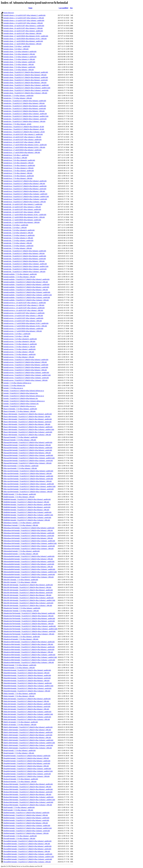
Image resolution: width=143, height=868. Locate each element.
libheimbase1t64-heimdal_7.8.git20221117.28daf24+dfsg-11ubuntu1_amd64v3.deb (30, 543)
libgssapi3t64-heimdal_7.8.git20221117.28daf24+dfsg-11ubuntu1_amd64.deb (28, 455)
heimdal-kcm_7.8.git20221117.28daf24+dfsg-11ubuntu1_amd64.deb (25, 194)
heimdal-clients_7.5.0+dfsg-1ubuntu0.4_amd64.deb (20, 52)
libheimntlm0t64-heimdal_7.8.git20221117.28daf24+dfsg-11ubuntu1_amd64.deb (29, 569)
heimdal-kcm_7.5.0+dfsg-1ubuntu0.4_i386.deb (18, 163)
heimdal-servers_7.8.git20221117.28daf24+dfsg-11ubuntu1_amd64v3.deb (27, 375)
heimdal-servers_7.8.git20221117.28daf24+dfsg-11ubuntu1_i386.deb (26, 380)
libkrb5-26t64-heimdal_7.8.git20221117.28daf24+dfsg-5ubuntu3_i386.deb (27, 730)
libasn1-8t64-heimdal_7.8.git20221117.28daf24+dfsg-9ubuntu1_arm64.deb (27, 422)
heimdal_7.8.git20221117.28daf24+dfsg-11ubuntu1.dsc (21, 404)
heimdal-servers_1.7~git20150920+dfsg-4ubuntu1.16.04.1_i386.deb (25, 326)
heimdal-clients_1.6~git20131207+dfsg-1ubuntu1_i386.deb (22, 33)
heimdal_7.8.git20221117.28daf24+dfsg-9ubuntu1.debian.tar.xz (24, 396)
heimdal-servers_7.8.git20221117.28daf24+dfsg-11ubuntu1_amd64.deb (26, 373)
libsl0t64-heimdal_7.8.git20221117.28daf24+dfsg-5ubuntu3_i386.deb (26, 815)
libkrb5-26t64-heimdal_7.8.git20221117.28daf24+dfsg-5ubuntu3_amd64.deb (28, 727)
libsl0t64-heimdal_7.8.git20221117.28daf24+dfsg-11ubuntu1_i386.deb (26, 833)
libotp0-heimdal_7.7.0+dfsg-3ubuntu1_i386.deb (19, 753)
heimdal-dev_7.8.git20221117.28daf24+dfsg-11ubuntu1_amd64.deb (25, 114)
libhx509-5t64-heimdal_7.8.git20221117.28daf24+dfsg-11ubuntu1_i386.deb (28, 605)
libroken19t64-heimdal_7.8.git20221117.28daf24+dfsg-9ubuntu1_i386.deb (27, 794)
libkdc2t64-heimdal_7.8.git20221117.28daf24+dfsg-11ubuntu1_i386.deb (27, 719)
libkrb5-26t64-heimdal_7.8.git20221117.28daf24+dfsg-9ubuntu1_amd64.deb (28, 732)
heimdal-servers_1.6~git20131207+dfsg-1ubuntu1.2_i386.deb (23, 316)
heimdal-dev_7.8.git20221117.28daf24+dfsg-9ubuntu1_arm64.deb (25, 108)
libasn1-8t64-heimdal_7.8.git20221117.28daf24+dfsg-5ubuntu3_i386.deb (27, 417)
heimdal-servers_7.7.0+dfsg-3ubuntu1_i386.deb (19, 357)
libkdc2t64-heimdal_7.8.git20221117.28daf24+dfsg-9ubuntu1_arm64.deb (27, 706)
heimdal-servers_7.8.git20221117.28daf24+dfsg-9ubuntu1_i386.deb (25, 370)
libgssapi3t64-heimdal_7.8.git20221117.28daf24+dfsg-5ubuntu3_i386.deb (27, 445)
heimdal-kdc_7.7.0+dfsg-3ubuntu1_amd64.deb (18, 246)
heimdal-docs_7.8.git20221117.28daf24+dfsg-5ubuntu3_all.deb (24, 127)
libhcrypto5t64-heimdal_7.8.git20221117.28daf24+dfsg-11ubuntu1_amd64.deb (29, 484)
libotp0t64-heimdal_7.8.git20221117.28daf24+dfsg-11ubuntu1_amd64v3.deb (28, 771)
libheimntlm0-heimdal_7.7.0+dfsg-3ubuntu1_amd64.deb (22, 551)
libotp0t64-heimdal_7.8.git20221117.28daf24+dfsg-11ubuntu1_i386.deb (27, 776)
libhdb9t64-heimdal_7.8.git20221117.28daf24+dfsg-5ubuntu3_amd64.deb (27, 499)
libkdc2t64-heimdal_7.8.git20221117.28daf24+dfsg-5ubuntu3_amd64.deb (27, 699)
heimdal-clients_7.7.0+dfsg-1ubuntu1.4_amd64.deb (20, 57)
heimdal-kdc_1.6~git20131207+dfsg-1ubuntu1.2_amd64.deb (23, 204)
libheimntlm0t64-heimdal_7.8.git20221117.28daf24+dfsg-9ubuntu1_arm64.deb (29, 564)
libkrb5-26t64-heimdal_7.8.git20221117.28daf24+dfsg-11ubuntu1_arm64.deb (28, 745)
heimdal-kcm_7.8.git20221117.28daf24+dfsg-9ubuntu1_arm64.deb (25, 189)
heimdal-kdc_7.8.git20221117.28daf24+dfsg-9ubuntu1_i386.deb (24, 261)
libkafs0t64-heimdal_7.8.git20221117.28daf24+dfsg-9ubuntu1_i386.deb (26, 681)
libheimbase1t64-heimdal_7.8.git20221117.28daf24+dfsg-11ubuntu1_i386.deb (29, 549)
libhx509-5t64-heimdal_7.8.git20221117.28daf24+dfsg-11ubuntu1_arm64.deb (28, 603)
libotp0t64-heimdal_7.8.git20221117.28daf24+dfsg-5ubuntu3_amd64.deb (27, 756)
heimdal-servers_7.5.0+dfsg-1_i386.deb (16, 336)
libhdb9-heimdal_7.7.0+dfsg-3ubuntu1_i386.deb (19, 497)
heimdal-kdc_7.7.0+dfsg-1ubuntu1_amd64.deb (18, 240)
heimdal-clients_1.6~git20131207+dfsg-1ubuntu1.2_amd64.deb (24, 26)
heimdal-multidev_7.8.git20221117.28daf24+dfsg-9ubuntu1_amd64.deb (26, 285)
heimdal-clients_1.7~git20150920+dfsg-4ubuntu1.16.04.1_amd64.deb (26, 36)
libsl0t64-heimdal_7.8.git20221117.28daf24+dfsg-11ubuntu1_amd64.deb (27, 826)
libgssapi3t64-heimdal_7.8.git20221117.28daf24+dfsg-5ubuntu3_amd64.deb (28, 442)
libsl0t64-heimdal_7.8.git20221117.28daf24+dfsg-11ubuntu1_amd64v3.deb (28, 828)
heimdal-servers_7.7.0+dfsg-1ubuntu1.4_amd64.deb (20, 344)
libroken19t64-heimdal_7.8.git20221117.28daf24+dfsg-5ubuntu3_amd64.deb (28, 784)
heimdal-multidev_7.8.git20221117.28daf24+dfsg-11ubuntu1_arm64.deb (27, 297)
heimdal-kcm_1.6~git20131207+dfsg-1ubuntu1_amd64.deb (22, 140)
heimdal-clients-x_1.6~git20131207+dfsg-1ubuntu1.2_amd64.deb (24, 15)
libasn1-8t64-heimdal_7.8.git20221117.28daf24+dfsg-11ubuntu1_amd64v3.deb (29, 429)
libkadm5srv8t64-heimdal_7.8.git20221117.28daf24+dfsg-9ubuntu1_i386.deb (28, 652)
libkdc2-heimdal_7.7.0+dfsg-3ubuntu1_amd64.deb (20, 694)
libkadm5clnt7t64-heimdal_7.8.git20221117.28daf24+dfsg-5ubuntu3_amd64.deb (29, 613)
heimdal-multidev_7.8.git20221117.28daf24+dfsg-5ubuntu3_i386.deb (26, 282)
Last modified (64, 8)
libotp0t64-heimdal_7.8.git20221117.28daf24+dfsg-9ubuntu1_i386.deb (26, 766)
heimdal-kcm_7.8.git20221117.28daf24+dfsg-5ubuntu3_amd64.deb (25, 181)
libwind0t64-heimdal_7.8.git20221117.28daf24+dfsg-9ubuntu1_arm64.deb (27, 849)
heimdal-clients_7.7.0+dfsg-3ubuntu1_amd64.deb (19, 67)
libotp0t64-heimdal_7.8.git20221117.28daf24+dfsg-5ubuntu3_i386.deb (26, 758)
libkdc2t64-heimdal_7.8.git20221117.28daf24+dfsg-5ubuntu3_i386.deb (26, 701)
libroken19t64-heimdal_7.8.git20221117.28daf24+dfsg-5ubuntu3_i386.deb (27, 787)
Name (30, 8)
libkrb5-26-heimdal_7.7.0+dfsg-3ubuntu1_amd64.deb (21, 722)
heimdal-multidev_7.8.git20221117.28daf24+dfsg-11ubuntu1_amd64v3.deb (28, 295)
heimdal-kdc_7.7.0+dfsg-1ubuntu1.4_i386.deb (18, 238)
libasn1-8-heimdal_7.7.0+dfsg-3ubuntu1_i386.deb (19, 411)
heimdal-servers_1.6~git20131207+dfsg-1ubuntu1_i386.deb (23, 321)
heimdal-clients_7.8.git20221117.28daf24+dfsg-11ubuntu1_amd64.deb (26, 85)
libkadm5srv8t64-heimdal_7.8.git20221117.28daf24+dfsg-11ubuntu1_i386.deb (29, 662)
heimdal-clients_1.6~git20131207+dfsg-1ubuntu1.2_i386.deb (23, 28)
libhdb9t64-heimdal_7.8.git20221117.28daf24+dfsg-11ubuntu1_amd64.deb (27, 512)
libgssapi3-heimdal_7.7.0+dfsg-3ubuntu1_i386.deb (20, 440)
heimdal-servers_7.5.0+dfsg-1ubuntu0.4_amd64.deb (20, 339)
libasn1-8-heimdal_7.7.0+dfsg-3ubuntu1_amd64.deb (20, 409)
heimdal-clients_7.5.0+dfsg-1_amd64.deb (17, 46)
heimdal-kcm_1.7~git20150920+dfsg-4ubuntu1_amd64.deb (22, 150)
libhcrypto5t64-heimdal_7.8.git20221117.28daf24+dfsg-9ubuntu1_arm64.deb (28, 479)
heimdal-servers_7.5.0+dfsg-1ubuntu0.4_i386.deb (19, 341)
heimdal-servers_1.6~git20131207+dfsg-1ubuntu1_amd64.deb (23, 318)
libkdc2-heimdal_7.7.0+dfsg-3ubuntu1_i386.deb (19, 696)
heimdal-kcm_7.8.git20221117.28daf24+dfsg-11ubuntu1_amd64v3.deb (26, 196)
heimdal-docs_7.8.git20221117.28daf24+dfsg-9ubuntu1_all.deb (24, 129)
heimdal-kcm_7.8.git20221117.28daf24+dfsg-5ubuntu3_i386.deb (24, 184)
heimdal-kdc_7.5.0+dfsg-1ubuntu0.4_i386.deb (18, 233)
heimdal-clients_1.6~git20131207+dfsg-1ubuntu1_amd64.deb (23, 31)
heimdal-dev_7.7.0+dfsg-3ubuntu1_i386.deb (18, 98)
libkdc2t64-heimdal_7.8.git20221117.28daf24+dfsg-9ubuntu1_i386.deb (26, 709)
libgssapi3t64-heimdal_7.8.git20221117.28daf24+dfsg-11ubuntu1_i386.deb (28, 463)
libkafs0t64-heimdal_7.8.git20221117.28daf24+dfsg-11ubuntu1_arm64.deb (27, 688)
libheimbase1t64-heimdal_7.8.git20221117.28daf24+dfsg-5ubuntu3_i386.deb (28, 530)
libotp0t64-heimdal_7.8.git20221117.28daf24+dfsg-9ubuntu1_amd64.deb (27, 761)
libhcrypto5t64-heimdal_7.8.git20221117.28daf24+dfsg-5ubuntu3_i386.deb (28, 473)
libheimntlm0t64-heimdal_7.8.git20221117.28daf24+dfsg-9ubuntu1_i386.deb (28, 567)
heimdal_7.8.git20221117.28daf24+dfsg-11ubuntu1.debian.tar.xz (24, 401)
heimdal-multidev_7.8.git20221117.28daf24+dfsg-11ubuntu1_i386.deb (26, 300)
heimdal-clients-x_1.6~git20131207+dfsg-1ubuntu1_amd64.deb (24, 20)
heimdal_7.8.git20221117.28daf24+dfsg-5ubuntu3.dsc (21, 393)
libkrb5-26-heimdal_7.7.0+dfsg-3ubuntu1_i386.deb (20, 725)
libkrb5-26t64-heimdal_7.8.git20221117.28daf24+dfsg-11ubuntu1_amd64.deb (28, 740)
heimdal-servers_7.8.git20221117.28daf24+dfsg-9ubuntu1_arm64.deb (26, 367)
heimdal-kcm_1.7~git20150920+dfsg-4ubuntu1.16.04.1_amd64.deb (25, 145)
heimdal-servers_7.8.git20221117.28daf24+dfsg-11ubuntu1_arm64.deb (26, 378)
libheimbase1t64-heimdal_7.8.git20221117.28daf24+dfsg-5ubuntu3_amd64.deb (29, 528)
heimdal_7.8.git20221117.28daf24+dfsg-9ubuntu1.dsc (21, 398)
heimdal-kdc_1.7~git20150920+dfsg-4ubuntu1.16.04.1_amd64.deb (25, 215)
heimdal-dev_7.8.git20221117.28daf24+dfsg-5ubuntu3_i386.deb (24, 103)
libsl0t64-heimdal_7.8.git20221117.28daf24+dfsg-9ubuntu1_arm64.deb (26, 820)
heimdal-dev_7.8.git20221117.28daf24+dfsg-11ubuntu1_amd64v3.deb (26, 116)
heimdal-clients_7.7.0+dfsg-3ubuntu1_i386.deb (19, 70)
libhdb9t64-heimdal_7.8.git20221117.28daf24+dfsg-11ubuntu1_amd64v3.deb (28, 515)
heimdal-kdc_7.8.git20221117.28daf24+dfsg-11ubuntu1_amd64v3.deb (26, 266)
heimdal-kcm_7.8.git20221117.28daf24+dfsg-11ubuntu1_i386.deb (25, 202)
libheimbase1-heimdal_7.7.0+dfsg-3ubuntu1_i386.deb (21, 525)
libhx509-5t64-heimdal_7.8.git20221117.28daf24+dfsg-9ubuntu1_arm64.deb (28, 593)
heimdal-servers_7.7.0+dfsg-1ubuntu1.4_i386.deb (19, 347)
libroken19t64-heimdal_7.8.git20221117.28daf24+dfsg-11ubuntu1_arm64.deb (28, 802)
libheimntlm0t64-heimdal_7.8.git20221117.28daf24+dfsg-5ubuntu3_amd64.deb (29, 556)
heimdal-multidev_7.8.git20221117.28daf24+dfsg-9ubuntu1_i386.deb (26, 290)
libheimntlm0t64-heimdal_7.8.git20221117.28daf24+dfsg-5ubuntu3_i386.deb (28, 559)
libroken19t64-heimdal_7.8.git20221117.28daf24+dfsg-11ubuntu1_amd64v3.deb (29, 800)
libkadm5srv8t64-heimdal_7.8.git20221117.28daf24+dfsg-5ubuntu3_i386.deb (28, 644)
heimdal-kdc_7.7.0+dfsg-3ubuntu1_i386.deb (18, 248)
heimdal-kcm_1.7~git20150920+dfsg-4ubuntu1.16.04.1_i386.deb (24, 147)
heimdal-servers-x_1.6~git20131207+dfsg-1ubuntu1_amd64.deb (24, 308)
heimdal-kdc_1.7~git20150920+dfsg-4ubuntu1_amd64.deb (22, 220)
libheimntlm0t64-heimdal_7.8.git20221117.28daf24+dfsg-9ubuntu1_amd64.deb (29, 561)
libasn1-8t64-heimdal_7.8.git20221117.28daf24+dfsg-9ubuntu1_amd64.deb (28, 419)
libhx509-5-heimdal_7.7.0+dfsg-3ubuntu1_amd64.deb (21, 580)
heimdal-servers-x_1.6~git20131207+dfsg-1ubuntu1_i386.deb (23, 310)
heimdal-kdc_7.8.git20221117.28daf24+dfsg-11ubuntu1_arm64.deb (25, 269)
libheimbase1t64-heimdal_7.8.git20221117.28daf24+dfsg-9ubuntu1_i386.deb (28, 538)
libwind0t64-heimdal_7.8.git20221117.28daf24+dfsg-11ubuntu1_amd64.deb (28, 854)
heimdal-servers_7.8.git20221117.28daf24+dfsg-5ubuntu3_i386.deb (25, 362)
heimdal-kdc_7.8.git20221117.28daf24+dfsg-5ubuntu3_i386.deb (24, 253)
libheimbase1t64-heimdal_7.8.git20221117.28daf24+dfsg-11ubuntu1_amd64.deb (29, 541)
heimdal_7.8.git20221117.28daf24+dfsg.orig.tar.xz (20, 406)
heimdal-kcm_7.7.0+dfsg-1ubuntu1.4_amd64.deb (19, 165)
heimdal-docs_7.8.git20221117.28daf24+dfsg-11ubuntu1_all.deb (24, 132)
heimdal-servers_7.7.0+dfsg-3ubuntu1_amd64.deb (20, 354)
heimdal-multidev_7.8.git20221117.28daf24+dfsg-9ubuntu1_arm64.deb (26, 287)
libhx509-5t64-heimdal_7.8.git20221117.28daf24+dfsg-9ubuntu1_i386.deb (27, 595)
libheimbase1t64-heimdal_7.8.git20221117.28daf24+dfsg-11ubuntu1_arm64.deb (29, 546)
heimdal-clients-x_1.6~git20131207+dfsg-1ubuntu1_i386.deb (23, 23)
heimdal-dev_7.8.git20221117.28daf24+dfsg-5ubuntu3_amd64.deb (25, 101)
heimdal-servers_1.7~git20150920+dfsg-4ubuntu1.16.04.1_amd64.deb (26, 323)
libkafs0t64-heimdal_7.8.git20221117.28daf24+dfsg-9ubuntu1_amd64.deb (27, 675)
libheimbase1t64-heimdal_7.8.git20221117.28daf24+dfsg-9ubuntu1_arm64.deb (29, 536)
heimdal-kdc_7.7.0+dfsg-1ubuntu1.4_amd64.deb (19, 235)
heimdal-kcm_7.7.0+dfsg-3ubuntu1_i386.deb (18, 178)
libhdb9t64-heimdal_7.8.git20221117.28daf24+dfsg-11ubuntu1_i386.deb (27, 520)
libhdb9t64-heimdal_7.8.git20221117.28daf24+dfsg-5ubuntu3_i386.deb (26, 502)
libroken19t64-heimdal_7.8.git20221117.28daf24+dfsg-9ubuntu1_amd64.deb (28, 789)
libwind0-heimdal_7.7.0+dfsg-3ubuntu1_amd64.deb (20, 836)
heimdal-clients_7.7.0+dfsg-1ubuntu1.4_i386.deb (19, 59)
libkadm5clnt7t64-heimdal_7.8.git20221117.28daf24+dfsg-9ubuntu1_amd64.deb (29, 618)
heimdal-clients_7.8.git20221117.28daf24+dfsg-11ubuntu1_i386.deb (25, 93)
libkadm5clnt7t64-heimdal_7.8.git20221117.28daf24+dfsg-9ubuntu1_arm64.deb (29, 621)
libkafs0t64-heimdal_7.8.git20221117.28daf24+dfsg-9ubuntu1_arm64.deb (27, 678)
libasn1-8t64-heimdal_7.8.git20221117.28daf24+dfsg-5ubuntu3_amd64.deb (28, 414)
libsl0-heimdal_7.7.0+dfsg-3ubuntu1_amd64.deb (19, 807)
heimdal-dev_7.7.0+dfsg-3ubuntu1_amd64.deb (18, 96)
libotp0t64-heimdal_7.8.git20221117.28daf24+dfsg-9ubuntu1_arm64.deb (27, 763)
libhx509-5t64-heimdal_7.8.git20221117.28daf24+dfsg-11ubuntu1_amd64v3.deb (29, 600)
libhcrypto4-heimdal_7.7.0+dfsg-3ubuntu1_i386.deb (20, 468)
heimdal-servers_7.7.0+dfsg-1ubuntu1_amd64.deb (20, 349)
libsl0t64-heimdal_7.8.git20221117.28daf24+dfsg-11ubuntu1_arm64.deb (27, 831)
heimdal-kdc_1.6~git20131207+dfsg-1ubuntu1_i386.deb (21, 212)
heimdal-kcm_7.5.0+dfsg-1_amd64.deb (16, 155)
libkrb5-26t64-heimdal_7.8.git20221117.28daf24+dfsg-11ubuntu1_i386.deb (28, 748)
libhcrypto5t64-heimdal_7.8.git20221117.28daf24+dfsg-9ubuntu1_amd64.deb (28, 476)
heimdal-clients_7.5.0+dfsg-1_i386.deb (16, 49)
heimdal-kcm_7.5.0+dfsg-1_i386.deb (15, 158)
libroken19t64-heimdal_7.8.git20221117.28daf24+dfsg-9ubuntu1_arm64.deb (28, 792)
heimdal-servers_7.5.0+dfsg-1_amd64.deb (17, 334)
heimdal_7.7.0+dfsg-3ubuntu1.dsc (14, 385)
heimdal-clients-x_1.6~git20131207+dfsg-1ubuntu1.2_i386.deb (24, 18)
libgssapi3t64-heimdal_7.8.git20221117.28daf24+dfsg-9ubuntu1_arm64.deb (28, 450)
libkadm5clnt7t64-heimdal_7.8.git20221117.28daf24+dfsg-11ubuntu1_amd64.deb (30, 626)
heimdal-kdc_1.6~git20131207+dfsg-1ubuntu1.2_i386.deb (22, 207)
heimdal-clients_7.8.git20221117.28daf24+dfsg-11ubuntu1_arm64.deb (26, 90)
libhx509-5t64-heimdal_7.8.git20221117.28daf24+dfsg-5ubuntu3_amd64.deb (28, 585)
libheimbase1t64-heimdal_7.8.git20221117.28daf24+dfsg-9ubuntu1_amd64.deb (29, 533)
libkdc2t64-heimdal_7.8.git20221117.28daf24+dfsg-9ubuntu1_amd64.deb (27, 704)
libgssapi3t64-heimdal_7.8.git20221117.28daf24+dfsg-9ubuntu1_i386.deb (27, 453)
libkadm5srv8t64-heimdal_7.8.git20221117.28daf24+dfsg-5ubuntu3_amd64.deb (29, 642)
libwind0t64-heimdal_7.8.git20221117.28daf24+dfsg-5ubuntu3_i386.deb (27, 844)
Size (71, 8)
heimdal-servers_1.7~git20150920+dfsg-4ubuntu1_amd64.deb (23, 329)
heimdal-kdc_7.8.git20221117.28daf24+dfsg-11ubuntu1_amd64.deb (25, 264)
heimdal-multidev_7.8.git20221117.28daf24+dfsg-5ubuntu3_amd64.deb (26, 279)
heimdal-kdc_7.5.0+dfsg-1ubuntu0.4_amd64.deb (19, 230)
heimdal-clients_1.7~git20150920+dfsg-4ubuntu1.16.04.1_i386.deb (25, 39)
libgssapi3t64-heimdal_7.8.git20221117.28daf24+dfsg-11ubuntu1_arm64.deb (28, 461)
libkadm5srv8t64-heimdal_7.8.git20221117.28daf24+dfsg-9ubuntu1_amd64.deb (29, 647)
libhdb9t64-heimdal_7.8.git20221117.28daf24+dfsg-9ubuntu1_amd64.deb (27, 505)
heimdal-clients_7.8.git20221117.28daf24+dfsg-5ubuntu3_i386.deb (25, 75)
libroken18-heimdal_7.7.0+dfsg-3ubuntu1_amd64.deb (21, 779)
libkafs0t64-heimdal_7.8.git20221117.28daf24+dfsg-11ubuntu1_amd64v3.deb (28, 686)
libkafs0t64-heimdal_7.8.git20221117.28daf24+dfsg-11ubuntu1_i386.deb (27, 691)
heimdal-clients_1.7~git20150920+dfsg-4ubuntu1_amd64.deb (23, 41)
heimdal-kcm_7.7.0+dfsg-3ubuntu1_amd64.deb (19, 176)
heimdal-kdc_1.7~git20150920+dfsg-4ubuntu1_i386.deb (21, 222)
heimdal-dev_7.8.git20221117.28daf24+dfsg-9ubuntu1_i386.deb (24, 111)
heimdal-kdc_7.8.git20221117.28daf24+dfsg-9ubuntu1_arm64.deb (25, 259)
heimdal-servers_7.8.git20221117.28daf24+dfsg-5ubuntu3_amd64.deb (26, 360)
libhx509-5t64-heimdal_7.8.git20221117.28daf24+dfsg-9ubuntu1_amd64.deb (28, 590)
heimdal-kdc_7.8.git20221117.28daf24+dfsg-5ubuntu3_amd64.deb (25, 251)
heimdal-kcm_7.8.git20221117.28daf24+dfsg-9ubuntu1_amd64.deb (25, 186)
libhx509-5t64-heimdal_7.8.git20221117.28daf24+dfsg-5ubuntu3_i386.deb (27, 587)
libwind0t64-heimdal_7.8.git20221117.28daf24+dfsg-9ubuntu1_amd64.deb (27, 846)
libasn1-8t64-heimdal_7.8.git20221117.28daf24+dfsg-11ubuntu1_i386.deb (27, 435)
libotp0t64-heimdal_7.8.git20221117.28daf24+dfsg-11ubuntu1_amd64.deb (27, 769)
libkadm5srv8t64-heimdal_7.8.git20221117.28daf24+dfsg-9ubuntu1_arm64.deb (29, 650)
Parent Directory (9, 13)
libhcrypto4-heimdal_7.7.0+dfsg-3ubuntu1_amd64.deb (21, 466)
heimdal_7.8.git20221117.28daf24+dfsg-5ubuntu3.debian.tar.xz (24, 391)
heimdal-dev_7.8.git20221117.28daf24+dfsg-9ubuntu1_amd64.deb (25, 106)
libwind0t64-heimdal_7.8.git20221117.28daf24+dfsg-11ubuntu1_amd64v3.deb (29, 857)
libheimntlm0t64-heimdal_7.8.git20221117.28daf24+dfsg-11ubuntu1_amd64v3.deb (30, 572)
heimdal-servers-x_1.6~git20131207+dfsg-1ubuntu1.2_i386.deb (24, 305)
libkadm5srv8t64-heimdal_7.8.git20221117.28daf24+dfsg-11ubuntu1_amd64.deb (29, 655)
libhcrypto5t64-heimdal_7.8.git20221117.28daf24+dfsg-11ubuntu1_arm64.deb (29, 489)
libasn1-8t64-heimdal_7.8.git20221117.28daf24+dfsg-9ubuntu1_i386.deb (27, 424)
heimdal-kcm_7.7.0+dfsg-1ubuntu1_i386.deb (18, 173)
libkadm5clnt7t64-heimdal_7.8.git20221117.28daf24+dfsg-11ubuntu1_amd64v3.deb (30, 629)
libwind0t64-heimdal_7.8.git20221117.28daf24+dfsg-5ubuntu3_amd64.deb (27, 841)
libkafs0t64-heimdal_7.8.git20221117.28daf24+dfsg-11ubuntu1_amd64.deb (28, 683)
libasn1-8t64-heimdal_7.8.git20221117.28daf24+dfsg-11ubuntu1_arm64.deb (28, 432)
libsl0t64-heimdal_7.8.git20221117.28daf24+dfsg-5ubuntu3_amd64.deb (26, 813)
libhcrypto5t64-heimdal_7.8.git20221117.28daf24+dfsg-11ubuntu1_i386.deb (28, 492)
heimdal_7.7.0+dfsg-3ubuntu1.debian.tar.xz (17, 383)
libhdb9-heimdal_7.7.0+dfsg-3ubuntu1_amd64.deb (20, 494)
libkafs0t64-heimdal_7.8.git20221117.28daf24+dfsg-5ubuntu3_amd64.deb (27, 670)
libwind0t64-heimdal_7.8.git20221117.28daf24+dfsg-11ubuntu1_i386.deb (27, 862)
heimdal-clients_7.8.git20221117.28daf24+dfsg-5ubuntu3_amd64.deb (26, 72)
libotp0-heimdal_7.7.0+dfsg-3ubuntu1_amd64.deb (20, 750)
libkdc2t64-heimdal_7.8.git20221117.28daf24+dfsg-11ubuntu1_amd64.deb (27, 712)
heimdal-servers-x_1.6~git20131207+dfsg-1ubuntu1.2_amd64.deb (25, 303)
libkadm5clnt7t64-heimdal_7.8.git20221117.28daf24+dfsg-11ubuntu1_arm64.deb (29, 631)
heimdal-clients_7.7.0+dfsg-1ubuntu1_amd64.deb (19, 62)
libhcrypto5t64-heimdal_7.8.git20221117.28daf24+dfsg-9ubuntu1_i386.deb (28, 481)
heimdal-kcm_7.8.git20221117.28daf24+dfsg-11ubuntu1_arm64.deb (25, 199)
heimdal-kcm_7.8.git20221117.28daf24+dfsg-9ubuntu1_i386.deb (24, 191)
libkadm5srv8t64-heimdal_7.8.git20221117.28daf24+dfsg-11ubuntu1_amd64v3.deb (30, 657)
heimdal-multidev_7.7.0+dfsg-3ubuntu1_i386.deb (19, 277)
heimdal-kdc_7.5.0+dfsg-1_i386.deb (15, 228)
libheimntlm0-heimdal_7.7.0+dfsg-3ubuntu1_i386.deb (21, 554)
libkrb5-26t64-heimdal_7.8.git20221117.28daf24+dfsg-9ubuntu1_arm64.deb (28, 735)
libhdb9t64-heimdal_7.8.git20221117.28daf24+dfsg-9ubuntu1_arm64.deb (27, 507)
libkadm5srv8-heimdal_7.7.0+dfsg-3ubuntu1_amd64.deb (22, 637)
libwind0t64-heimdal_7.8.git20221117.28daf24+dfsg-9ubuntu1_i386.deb (27, 851)
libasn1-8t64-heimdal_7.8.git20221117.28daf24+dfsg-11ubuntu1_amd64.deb (28, 427)
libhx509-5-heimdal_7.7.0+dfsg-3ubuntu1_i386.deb (20, 582)
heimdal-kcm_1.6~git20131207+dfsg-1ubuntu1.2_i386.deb (22, 137)
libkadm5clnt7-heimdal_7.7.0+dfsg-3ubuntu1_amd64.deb (22, 608)
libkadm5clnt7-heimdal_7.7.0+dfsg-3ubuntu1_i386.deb (21, 611)
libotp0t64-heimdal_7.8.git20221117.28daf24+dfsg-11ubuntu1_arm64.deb (27, 774)
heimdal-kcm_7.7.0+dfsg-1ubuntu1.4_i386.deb (18, 168)
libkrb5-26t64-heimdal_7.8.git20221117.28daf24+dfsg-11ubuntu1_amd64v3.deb (29, 743)
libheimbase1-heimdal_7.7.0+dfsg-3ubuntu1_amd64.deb (21, 523)
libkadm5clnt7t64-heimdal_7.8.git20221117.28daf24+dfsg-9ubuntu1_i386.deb (29, 624)
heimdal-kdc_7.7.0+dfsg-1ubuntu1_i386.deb (18, 243)
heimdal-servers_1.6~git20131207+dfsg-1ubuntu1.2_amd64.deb (24, 313)
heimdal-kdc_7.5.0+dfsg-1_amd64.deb (16, 225)
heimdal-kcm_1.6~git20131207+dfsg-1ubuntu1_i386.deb (22, 142)
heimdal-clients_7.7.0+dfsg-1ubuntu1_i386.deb (19, 64)
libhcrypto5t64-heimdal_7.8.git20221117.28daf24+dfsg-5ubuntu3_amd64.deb (28, 471)
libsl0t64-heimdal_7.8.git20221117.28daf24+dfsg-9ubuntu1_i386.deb (26, 823)
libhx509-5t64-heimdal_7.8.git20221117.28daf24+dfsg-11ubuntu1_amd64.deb (29, 598)
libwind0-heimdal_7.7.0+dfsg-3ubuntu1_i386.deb (19, 838)
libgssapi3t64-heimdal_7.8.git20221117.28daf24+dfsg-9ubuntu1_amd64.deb (28, 448)
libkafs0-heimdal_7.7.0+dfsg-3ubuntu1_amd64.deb (20, 665)
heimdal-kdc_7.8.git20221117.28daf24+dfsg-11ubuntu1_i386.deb (24, 272)
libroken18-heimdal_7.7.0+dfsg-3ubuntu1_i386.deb (20, 782)
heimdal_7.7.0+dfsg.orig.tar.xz (13, 388)
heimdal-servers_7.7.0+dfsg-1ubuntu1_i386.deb (19, 352)
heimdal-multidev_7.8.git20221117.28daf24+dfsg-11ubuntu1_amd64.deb (27, 292)
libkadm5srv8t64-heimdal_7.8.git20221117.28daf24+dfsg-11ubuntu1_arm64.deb (29, 660)
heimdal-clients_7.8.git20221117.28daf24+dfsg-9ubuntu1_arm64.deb (26, 80)
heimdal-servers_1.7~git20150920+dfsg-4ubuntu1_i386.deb (23, 331)
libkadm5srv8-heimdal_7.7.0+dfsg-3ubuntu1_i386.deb (21, 639)
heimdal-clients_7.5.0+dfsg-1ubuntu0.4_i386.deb (19, 54)
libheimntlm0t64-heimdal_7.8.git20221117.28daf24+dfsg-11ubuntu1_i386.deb (29, 577)
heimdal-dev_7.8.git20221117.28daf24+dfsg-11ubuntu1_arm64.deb (25, 119)
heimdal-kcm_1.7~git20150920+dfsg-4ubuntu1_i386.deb (22, 152)
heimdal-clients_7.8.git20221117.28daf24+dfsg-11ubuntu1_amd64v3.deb (27, 88)
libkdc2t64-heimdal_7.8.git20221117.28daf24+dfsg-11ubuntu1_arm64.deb (27, 717)
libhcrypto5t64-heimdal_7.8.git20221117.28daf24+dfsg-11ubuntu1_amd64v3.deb (29, 486)
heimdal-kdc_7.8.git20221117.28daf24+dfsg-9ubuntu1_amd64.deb (25, 256)
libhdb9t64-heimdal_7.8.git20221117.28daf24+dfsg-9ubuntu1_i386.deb (26, 510)
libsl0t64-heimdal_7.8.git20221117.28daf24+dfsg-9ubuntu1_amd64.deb (26, 818)
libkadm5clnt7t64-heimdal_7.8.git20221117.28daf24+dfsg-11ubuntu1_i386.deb (29, 634)
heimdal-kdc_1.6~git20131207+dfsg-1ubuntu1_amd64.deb (22, 209)
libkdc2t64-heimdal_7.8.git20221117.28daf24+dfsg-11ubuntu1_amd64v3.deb (28, 714)
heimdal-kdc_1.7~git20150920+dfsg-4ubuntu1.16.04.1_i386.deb (24, 217)
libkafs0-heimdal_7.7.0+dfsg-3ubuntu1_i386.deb (19, 668)
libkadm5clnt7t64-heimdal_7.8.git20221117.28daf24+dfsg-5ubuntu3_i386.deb (29, 616)
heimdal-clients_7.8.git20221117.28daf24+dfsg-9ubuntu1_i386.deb (25, 83)
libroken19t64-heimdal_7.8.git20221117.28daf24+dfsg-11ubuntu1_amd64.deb (28, 797)
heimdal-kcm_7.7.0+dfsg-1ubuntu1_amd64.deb (19, 171)
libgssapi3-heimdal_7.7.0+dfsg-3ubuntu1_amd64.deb (21, 437)
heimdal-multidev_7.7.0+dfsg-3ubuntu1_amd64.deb (20, 274)
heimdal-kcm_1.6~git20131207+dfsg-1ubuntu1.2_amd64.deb (23, 134)
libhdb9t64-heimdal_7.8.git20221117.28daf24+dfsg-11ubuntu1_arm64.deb (27, 517)
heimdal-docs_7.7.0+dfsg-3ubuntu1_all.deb (17, 124)
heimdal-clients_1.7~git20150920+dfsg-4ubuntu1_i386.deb (22, 44)
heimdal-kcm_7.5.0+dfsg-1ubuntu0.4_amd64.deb (19, 160)
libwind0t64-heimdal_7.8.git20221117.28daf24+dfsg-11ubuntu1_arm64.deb (28, 859)
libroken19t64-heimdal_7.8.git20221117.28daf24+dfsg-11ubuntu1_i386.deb (28, 805)
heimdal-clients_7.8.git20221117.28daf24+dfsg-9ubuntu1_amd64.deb (26, 77)
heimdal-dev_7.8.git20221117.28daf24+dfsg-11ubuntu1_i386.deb (24, 121)
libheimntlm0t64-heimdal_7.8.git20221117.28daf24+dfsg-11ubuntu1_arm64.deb (29, 574)
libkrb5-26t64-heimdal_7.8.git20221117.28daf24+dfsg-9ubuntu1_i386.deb (27, 738)
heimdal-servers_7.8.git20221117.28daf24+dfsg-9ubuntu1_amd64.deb (26, 365)
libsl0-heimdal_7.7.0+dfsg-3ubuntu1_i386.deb (18, 810)
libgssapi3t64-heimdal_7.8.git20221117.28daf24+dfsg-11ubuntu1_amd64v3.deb (29, 458)
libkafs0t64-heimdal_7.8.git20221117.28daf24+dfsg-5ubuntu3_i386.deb (26, 673)
